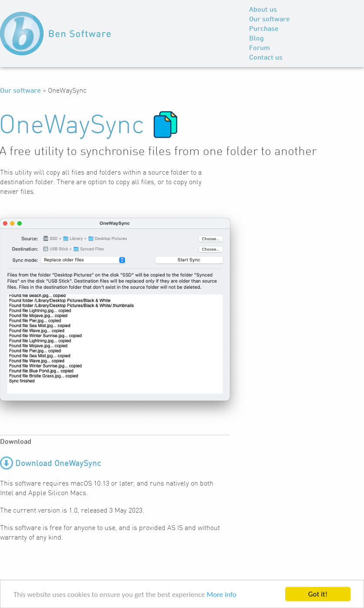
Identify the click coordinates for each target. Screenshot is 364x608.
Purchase (264, 29)
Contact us (266, 58)
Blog (256, 39)
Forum (260, 48)
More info (222, 595)
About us (263, 10)
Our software (270, 20)
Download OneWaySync (58, 464)
